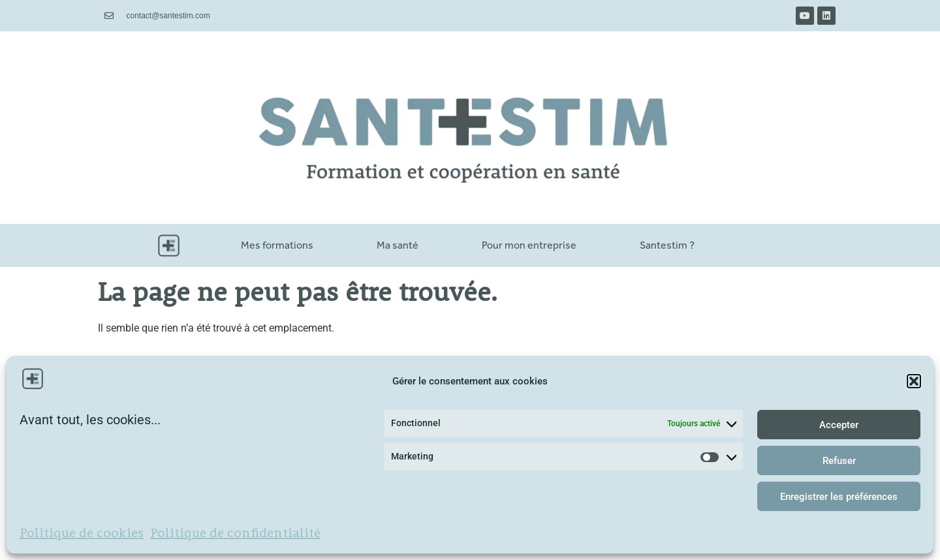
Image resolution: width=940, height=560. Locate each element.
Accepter (839, 425)
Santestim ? (667, 245)
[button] (914, 381)
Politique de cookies (82, 534)
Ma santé (398, 245)
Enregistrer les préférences (839, 497)
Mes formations (277, 245)
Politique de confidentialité (235, 534)
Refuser (839, 461)
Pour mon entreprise (529, 245)
